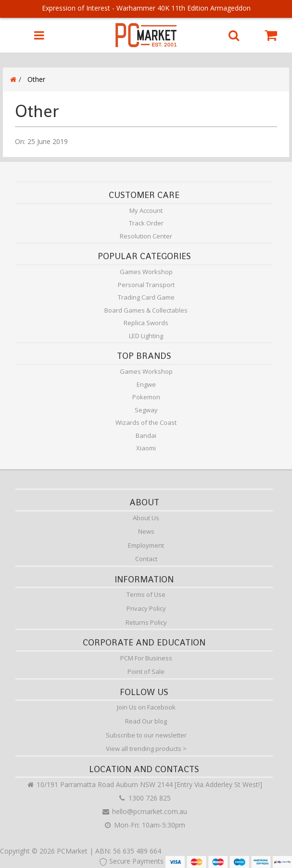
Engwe (146, 384)
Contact (146, 559)
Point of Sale (146, 671)
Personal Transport (146, 285)
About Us (146, 518)
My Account (146, 210)
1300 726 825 (144, 798)
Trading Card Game (146, 297)
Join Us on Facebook (146, 707)
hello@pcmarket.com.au (144, 811)
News (146, 531)
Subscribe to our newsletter (146, 735)
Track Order (146, 223)
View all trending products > (146, 749)
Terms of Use (146, 594)
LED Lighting (146, 336)
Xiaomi (146, 448)
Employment (146, 545)
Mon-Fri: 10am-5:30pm (144, 825)
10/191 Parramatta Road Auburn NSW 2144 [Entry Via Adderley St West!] (144, 784)
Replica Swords (146, 323)
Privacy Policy (146, 608)
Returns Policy (146, 622)
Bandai (146, 435)
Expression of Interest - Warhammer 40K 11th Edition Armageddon (146, 8)
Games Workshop (146, 272)
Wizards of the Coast (146, 422)
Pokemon (146, 397)
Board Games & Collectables (146, 310)
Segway (146, 410)
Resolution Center (146, 236)
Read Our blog (146, 721)
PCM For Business (146, 658)
